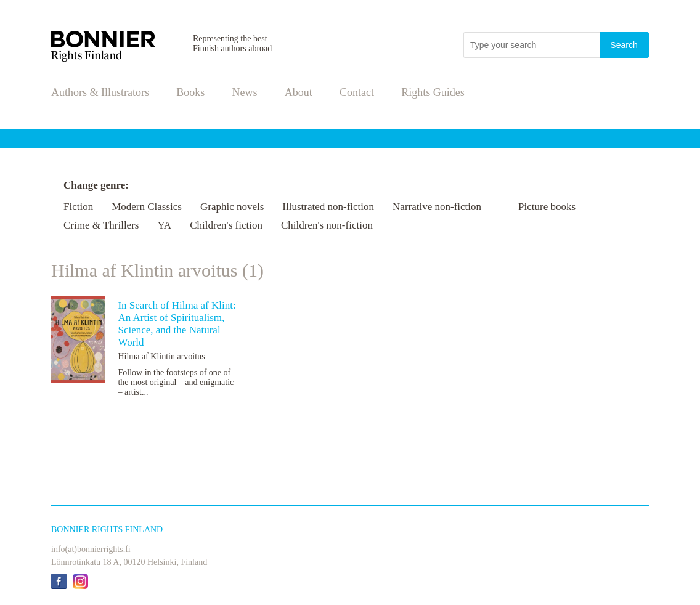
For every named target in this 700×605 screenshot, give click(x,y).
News (245, 92)
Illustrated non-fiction (328, 207)
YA (164, 225)
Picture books (547, 207)
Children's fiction (226, 225)
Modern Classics (147, 207)
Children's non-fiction (327, 225)
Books (190, 92)
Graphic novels (232, 207)
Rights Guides (433, 92)
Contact (357, 92)
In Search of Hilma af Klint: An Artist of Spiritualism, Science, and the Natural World (177, 324)
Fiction (78, 207)
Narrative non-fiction (437, 207)
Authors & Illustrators (100, 92)
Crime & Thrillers (101, 225)
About (299, 92)
